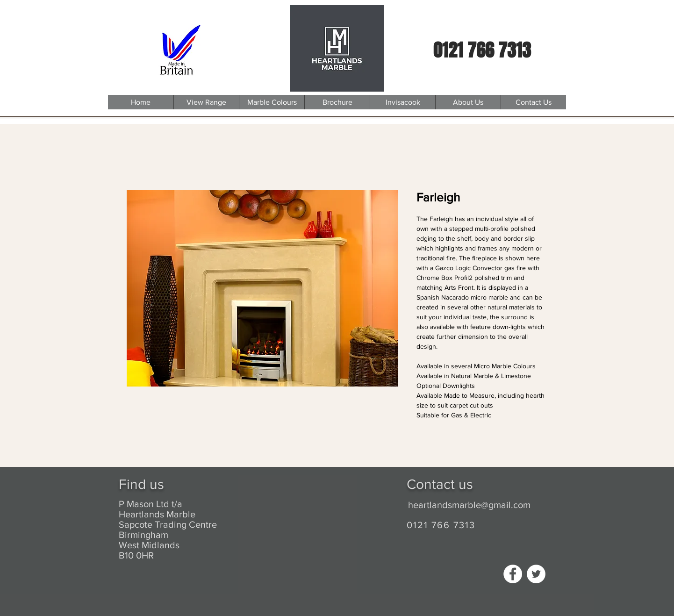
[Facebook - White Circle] (513, 574)
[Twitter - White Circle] (536, 574)
